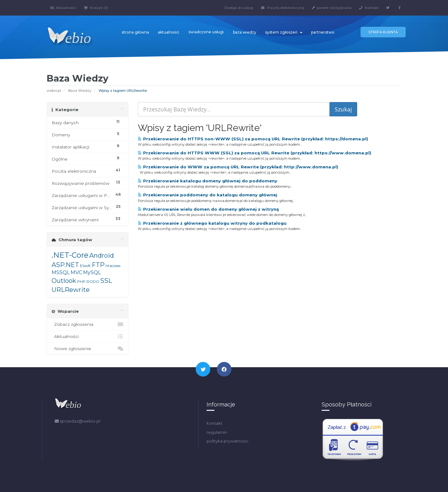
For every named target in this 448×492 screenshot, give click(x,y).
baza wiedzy (245, 32)
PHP (81, 281)
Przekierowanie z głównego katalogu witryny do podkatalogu (212, 223)
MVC (76, 272)
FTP (98, 265)
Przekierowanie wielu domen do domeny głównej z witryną (208, 209)
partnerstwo (323, 32)
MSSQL (61, 272)
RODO (93, 281)
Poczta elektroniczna (283, 8)
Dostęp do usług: (239, 8)
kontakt (215, 423)
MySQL (92, 272)
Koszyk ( (96, 8)
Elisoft (85, 266)
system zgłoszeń (284, 32)
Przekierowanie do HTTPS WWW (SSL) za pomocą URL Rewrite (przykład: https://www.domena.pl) (254, 153)
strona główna (135, 32)
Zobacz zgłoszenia (88, 324)
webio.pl (54, 91)
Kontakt (369, 8)
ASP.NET (65, 265)
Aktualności (63, 8)
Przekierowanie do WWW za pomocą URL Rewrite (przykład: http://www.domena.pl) (238, 167)
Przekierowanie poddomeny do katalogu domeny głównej (208, 195)
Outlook (64, 281)
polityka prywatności (227, 441)
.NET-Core (70, 255)
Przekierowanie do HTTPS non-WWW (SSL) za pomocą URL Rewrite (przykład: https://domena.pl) (253, 139)
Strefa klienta (383, 32)
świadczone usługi (206, 32)
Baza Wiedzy (80, 91)
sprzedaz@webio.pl (77, 421)
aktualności (168, 32)
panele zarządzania (332, 8)
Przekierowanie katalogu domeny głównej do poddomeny (208, 181)
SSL (106, 281)
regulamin (217, 432)
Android (102, 255)
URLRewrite (71, 290)
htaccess (113, 266)
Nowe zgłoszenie (88, 349)
